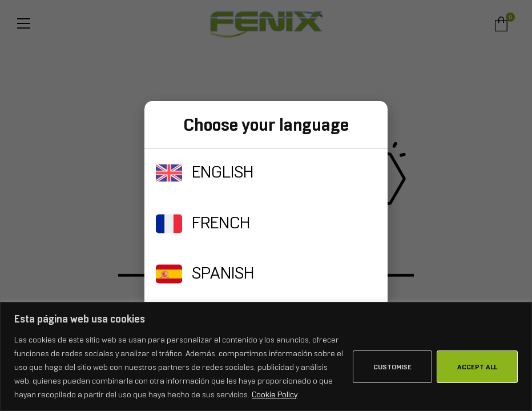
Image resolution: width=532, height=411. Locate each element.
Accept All (477, 367)
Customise (392, 367)
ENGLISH (223, 172)
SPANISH (223, 273)
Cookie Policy (275, 394)
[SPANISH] (169, 274)
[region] (266, 356)
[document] (266, 205)
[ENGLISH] (169, 173)
